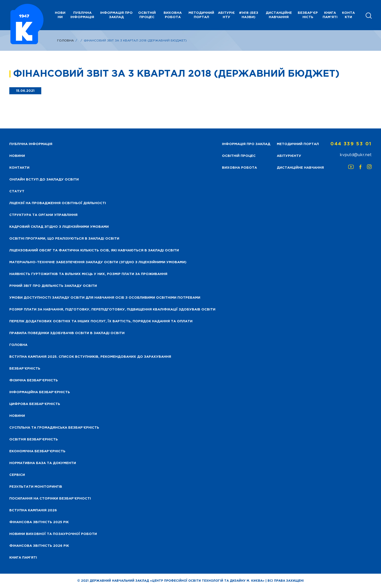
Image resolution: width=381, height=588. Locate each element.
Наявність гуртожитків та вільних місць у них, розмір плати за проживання (88, 274)
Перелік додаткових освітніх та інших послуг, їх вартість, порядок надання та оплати (101, 321)
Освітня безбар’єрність (34, 440)
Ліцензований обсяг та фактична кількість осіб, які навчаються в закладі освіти (94, 251)
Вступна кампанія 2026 (33, 510)
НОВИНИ (60, 15)
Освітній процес (147, 15)
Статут (17, 191)
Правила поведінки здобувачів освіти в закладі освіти (67, 333)
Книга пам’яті (330, 15)
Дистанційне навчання (279, 15)
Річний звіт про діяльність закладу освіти (53, 286)
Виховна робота (173, 15)
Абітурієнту (226, 15)
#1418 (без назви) (249, 15)
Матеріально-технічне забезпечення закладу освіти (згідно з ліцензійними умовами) (98, 262)
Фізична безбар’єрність (34, 380)
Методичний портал (201, 15)
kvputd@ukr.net (356, 155)
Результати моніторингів (36, 487)
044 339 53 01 (351, 144)
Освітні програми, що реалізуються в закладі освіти (64, 239)
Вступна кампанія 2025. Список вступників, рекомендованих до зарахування (90, 357)
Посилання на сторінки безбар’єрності (50, 499)
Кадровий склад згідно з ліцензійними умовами (59, 227)
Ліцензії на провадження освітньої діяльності (58, 203)
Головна (65, 41)
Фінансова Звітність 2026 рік (39, 546)
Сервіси (17, 475)
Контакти (348, 15)
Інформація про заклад (116, 15)
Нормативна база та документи (43, 463)
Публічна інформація (82, 15)
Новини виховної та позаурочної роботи (53, 534)
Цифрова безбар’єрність (35, 404)
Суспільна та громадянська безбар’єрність (54, 428)
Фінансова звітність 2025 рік (39, 522)
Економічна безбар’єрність (37, 451)
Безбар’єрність (308, 15)
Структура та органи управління (43, 215)
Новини (17, 416)
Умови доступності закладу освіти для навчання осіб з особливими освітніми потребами (105, 298)
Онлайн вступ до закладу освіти (44, 180)
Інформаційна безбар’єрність (40, 392)
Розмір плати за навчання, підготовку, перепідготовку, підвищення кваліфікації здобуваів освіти (112, 310)
